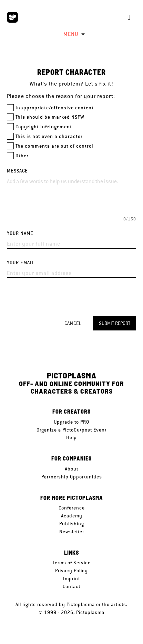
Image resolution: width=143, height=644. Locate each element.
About (71, 469)
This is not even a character (49, 136)
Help (71, 437)
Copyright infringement (44, 127)
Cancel (73, 323)
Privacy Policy (71, 571)
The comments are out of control (54, 146)
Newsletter (72, 532)
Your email (21, 263)
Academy (72, 516)
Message (17, 171)
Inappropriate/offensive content (55, 108)
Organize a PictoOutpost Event (71, 430)
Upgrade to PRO (71, 422)
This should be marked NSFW (50, 117)
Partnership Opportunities (72, 477)
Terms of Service (72, 563)
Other (22, 156)
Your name (20, 233)
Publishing (72, 524)
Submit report (115, 323)
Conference (72, 508)
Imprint (71, 578)
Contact (71, 586)
